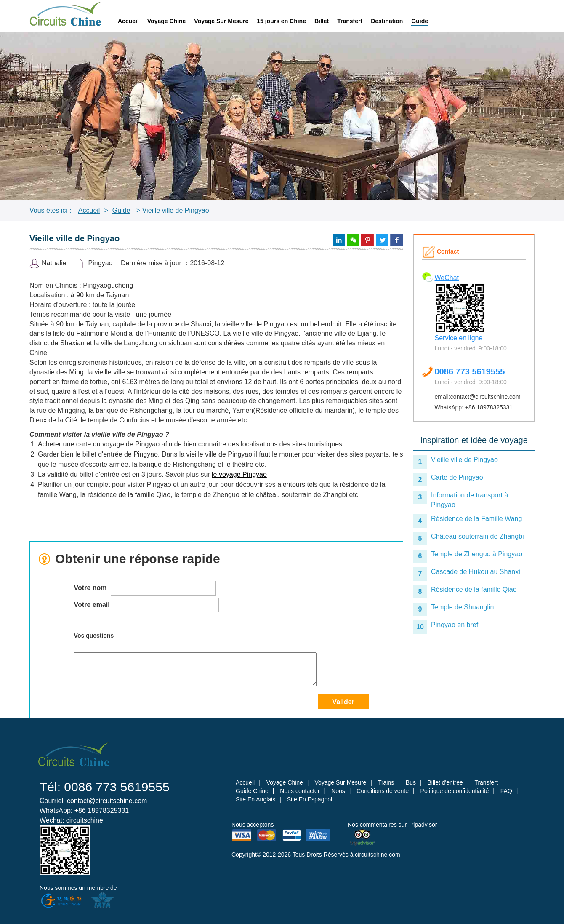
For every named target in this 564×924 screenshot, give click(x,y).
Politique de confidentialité (455, 791)
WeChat (447, 278)
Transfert (350, 21)
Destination (387, 21)
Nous (338, 791)
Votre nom (145, 588)
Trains (386, 782)
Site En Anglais (255, 799)
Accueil (128, 21)
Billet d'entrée (445, 782)
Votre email (147, 605)
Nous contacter (300, 791)
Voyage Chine (167, 21)
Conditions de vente (383, 791)
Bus (411, 782)
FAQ (506, 791)
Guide (420, 21)
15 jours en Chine (281, 21)
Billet (322, 21)
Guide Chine (252, 791)
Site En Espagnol (310, 799)
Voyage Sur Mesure (221, 21)
